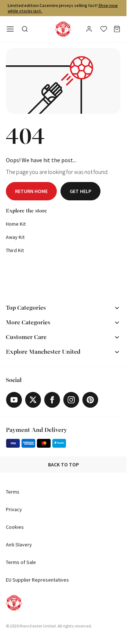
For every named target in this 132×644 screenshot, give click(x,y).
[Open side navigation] (10, 29)
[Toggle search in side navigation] (25, 29)
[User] (90, 30)
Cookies (15, 527)
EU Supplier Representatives (37, 580)
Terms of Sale (21, 562)
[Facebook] (52, 400)
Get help (80, 191)
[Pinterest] (90, 400)
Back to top (63, 465)
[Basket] (117, 29)
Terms (13, 492)
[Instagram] (71, 400)
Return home (31, 191)
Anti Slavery (19, 545)
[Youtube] (14, 400)
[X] (33, 400)
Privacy (14, 509)
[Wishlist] (104, 29)
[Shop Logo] (63, 29)
